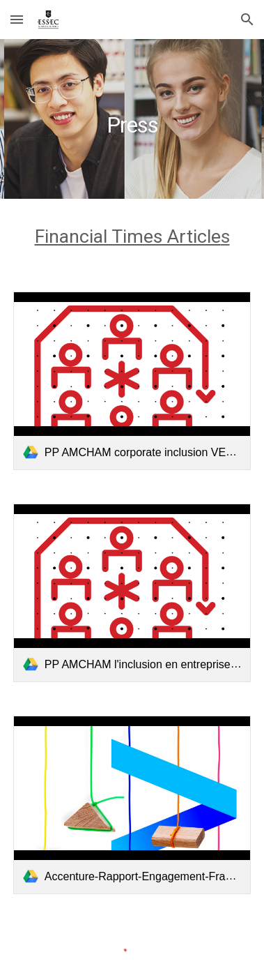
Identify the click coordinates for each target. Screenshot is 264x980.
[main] (132, 119)
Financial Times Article (128, 236)
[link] (132, 381)
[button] (17, 19)
